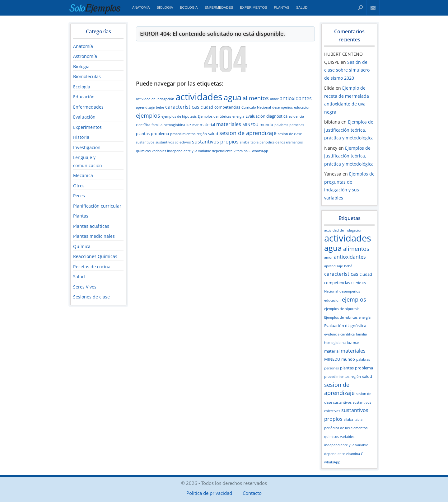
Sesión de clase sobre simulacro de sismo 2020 (347, 70)
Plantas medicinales (94, 236)
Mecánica (83, 175)
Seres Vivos (85, 287)
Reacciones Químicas (95, 256)
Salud (302, 7)
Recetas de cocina (92, 267)
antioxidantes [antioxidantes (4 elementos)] (296, 98)
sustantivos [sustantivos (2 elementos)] (145, 142)
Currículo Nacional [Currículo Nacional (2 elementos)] (256, 107)
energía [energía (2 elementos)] (238, 116)
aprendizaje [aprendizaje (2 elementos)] (145, 107)
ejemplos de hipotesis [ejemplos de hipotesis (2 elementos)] (179, 116)
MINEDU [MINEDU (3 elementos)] (250, 124)
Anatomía (141, 7)
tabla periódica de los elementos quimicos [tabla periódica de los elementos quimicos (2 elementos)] (346, 428)
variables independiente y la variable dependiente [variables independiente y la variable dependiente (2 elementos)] (192, 151)
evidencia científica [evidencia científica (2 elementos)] (339, 334)
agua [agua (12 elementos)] (233, 97)
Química (82, 246)
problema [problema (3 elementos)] (160, 134)
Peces (79, 196)
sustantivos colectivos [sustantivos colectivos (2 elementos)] (173, 142)
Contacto (373, 8)
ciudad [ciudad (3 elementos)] (207, 107)
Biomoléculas (87, 76)
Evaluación (84, 117)
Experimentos (253, 7)
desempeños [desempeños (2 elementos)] (282, 107)
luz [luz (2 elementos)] (189, 125)
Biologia (165, 7)
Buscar (360, 8)
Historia (81, 137)
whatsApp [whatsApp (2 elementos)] (260, 151)
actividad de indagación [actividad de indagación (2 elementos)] (155, 99)
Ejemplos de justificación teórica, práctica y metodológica (349, 130)
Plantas (282, 7)
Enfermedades (219, 7)
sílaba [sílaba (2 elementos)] (245, 142)
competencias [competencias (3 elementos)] (227, 107)
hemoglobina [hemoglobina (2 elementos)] (174, 125)
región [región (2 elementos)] (202, 134)
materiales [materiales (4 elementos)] (229, 124)
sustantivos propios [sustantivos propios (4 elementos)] (215, 142)
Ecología (189, 7)
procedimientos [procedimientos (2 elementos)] (183, 134)
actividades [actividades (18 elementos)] (199, 97)
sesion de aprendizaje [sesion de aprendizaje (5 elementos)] (248, 133)
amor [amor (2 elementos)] (274, 99)
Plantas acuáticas (91, 226)
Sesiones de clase (91, 297)
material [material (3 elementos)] (207, 124)
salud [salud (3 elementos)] (213, 134)
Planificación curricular (97, 206)
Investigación (87, 147)
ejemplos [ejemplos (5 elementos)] (148, 115)
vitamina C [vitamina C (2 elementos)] (242, 151)
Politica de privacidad (209, 493)
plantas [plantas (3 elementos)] (143, 134)
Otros (79, 186)
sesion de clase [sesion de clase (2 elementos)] (290, 134)
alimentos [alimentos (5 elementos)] (256, 98)
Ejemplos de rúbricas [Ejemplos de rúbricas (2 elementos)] (215, 116)
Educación (84, 97)
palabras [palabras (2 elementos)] (281, 125)
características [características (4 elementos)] (182, 107)
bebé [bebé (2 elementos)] (160, 107)
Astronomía (85, 56)
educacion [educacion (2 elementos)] (302, 107)
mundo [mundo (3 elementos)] (266, 124)
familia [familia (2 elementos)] (157, 125)
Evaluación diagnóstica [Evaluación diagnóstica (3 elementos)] (266, 116)
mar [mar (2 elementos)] (195, 125)
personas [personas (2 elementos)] (297, 125)
